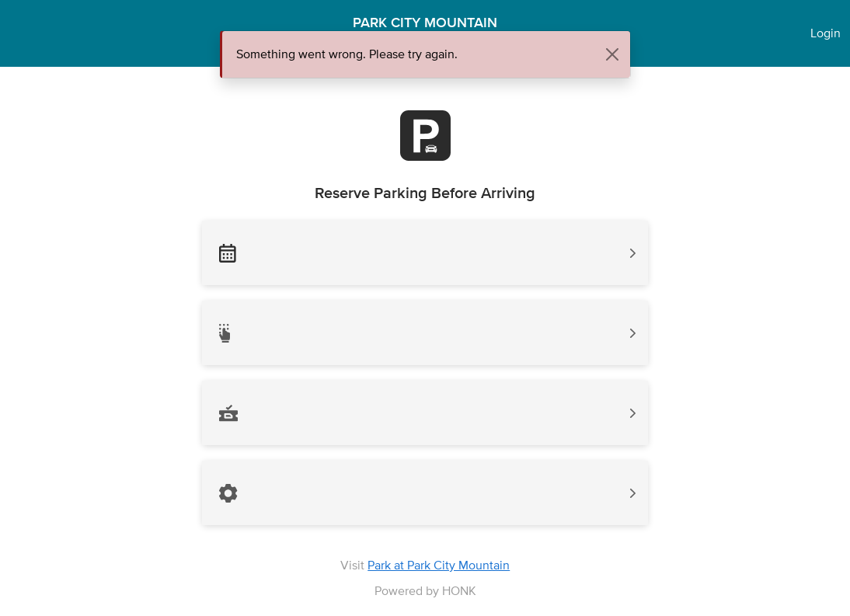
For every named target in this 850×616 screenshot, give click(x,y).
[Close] (612, 54)
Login (826, 33)
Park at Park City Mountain (439, 565)
